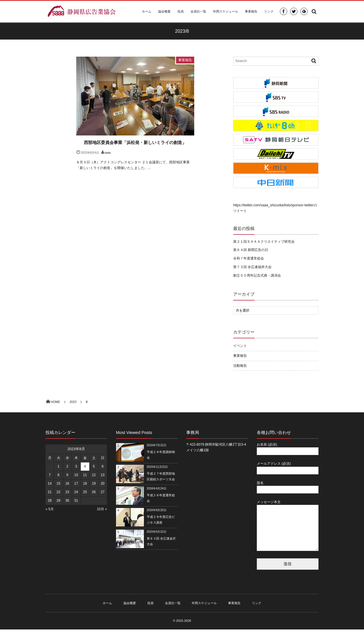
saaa (108, 153)
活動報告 (240, 366)
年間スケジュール (226, 11)
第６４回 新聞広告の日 (251, 250)
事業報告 (251, 11)
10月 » (102, 509)
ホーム (147, 11)
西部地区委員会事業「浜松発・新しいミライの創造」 (135, 142)
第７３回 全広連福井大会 (252, 267)
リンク (269, 11)
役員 (181, 11)
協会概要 (164, 11)
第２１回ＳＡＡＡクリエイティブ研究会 (264, 242)
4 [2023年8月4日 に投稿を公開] (85, 466)
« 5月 (50, 509)
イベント (240, 346)
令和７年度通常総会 (249, 258)
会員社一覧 (198, 11)
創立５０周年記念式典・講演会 (257, 275)
